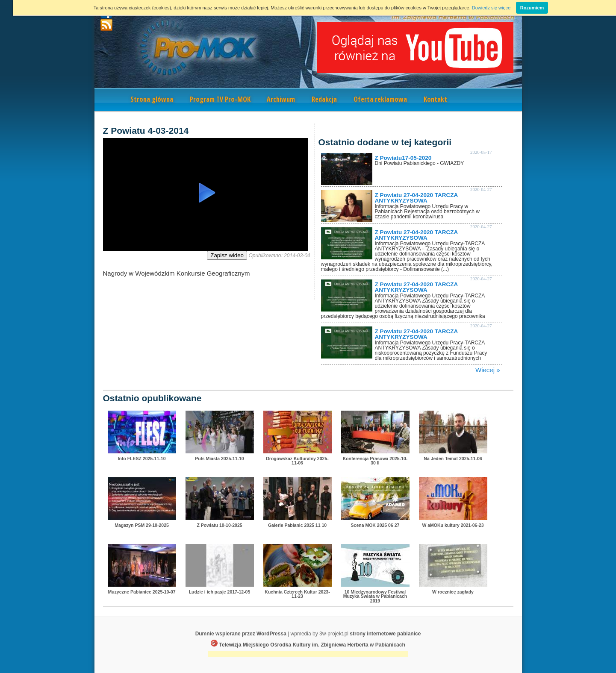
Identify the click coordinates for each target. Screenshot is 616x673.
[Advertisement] (308, 655)
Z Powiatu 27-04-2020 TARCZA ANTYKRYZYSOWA (416, 198)
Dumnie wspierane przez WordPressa (241, 634)
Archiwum (281, 99)
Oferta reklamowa (380, 99)
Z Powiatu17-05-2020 (403, 158)
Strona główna (152, 99)
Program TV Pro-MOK (220, 99)
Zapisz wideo (227, 255)
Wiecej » (488, 370)
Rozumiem (532, 8)
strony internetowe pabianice (385, 634)
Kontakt (435, 99)
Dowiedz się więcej (492, 8)
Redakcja (324, 99)
